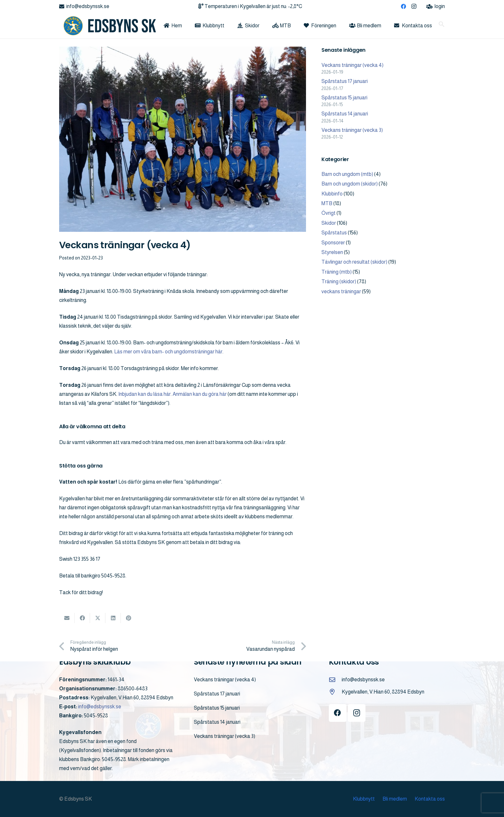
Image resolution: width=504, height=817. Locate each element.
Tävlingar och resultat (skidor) (354, 262)
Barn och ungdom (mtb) (347, 174)
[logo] (108, 26)
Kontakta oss (430, 799)
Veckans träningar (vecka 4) (352, 65)
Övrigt (328, 213)
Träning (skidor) (339, 281)
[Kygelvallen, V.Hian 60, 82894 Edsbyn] (335, 692)
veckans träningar (341, 291)
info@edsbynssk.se (100, 707)
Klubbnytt (364, 799)
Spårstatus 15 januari (344, 98)
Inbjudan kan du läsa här (144, 394)
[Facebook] (403, 6)
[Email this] (67, 618)
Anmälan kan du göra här (200, 394)
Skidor (329, 223)
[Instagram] (414, 6)
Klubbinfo (332, 194)
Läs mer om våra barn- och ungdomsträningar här (168, 352)
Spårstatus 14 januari (345, 114)
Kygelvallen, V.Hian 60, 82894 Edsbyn (383, 692)
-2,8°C (295, 6)
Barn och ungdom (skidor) (350, 184)
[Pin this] (129, 618)
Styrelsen (332, 252)
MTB (327, 203)
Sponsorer (333, 243)
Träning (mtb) (337, 272)
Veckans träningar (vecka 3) (352, 130)
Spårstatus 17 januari (345, 81)
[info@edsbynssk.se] (335, 680)
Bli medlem (395, 799)
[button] (442, 26)
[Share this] (82, 618)
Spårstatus (334, 233)
